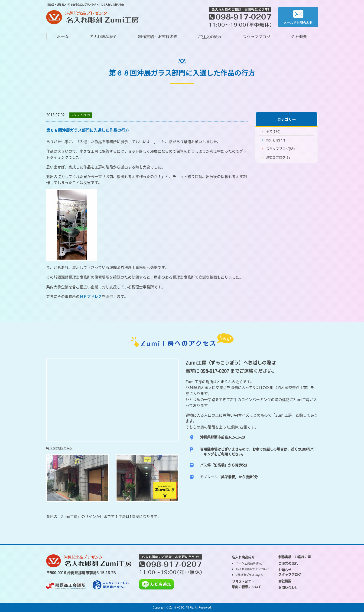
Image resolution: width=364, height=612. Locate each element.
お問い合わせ (288, 587)
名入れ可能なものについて (253, 569)
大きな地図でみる (59, 448)
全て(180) (273, 131)
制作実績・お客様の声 (295, 557)
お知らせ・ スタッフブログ (290, 572)
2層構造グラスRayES (249, 575)
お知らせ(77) (276, 140)
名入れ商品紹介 (243, 557)
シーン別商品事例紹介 (250, 563)
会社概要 (285, 581)
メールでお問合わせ (298, 17)
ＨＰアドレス (91, 296)
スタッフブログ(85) (280, 148)
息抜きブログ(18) (279, 157)
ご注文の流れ (288, 563)
